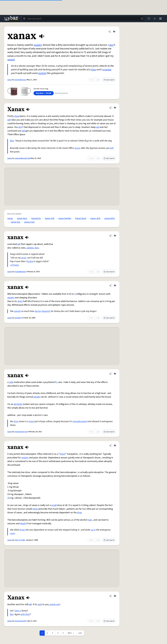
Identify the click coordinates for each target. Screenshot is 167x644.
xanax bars (22, 218)
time (94, 70)
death (23, 524)
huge (31, 421)
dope (17, 116)
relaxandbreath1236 (23, 158)
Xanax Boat (81, 218)
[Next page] (71, 633)
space (77, 148)
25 (9, 498)
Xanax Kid (50, 218)
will (9, 120)
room (12, 533)
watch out (55, 604)
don (111, 45)
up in (93, 530)
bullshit (42, 73)
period (11, 60)
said (40, 604)
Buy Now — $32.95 (44, 93)
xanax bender (65, 218)
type (90, 520)
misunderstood (80, 421)
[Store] (149, 19)
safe (11, 382)
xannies (30, 248)
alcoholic (18, 404)
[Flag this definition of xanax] (114, 32)
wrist (24, 258)
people (37, 397)
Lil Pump (15, 265)
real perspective (21, 432)
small (54, 505)
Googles (18, 318)
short (20, 301)
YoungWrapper (20, 272)
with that (25, 614)
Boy (12, 614)
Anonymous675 (21, 621)
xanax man (29, 222)
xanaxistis (36, 218)
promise (107, 70)
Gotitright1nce (21, 80)
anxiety (38, 45)
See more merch (61, 93)
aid (98, 127)
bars (37, 248)
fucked (30, 261)
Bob (12, 141)
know (22, 530)
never (35, 509)
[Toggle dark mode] (155, 19)
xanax (10, 80)
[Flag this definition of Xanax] (115, 108)
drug (16, 421)
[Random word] (142, 19)
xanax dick (95, 218)
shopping (46, 311)
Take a (18, 611)
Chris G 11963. (20, 540)
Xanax (10, 158)
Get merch (109, 80)
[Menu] (160, 19)
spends (17, 311)
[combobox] (83, 19)
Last (80, 633)
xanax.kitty (110, 218)
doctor (38, 311)
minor (62, 454)
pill (19, 244)
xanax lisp (15, 222)
